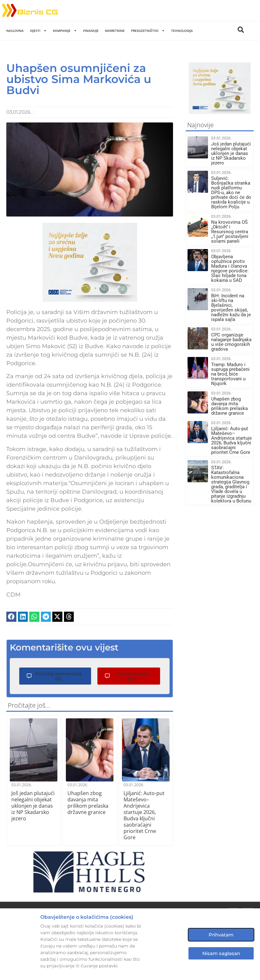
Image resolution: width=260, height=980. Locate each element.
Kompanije (65, 31)
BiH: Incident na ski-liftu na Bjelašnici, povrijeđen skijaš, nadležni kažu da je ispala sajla (231, 308)
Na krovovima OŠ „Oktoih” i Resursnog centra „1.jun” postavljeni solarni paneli (230, 232)
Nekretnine (115, 31)
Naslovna (15, 31)
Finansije (91, 31)
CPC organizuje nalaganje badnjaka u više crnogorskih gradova (231, 342)
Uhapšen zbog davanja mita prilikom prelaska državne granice (88, 802)
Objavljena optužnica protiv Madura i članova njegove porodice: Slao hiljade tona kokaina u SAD (230, 268)
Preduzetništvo (148, 31)
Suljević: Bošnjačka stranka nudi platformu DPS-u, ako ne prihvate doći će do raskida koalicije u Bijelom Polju (231, 193)
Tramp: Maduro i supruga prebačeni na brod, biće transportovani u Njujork (230, 374)
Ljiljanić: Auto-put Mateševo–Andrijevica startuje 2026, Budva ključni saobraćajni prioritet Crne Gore (144, 815)
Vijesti (38, 31)
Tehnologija (182, 31)
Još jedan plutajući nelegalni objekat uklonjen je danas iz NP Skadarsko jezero (33, 805)
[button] (11, 617)
